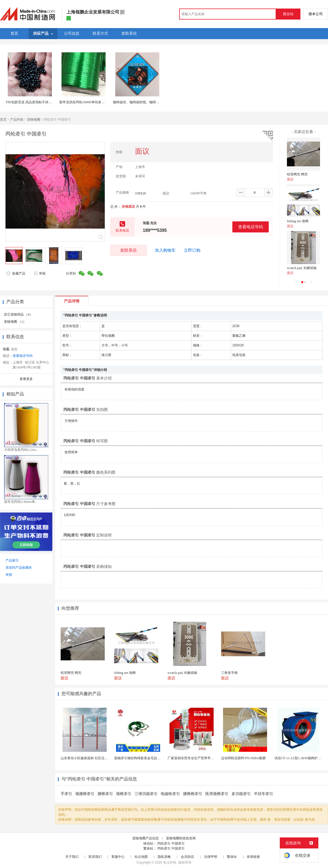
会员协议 (187, 857)
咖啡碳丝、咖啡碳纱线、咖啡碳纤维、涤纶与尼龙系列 (153, 102)
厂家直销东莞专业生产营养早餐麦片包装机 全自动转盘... (209, 758)
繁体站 (232, 857)
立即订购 (192, 250)
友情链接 (253, 857)
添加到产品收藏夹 (19, 568)
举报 (40, 273)
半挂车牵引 (264, 794)
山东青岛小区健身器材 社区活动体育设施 (91, 758)
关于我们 (72, 857)
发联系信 (128, 250)
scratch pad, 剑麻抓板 (302, 268)
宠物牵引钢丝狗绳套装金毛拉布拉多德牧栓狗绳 (149, 758)
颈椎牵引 (124, 794)
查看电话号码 (251, 227)
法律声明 (211, 857)
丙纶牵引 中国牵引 (171, 843)
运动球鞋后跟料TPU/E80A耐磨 (243, 758)
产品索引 (12, 560)
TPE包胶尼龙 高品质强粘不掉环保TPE (33, 102)
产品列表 (17, 120)
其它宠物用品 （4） (18, 314)
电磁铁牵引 (170, 794)
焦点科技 (170, 862)
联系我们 (95, 857)
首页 (3, 120)
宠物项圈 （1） (15, 322)
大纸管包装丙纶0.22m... (21, 450)
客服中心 (118, 857)
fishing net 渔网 (298, 221)
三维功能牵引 (146, 794)
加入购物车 (165, 250)
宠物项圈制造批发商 (181, 838)
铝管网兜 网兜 (297, 174)
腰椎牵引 (105, 794)
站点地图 (141, 857)
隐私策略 (164, 857)
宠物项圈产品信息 (146, 838)
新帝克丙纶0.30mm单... (21, 502)
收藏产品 (16, 273)
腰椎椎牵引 (193, 794)
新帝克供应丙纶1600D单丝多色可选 (85, 102)
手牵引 (66, 794)
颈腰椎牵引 (85, 794)
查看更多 (26, 379)
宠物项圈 (34, 120)
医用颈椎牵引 (217, 794)
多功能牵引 (241, 794)
